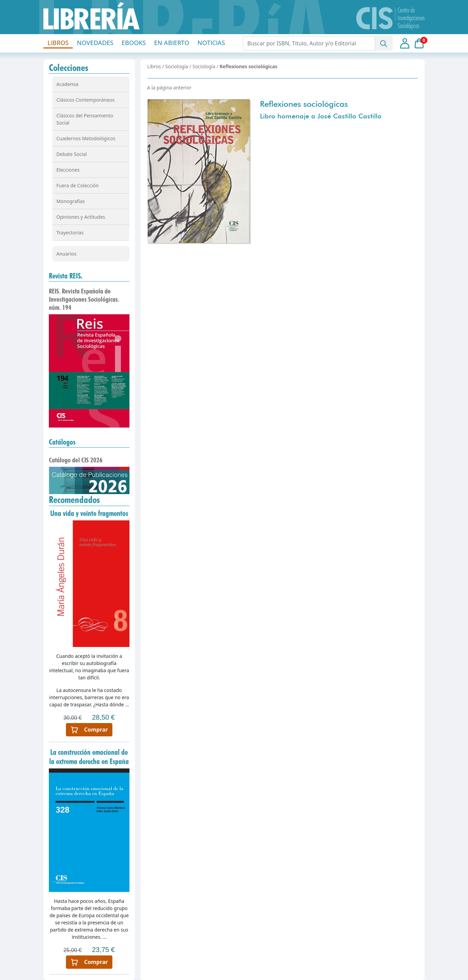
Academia (67, 84)
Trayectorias (70, 233)
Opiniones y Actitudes (81, 217)
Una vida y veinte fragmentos (89, 513)
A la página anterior (169, 88)
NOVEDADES (95, 43)
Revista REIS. (66, 276)
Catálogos (62, 442)
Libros (154, 66)
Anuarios (66, 254)
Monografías (71, 201)
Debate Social (72, 154)
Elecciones (68, 170)
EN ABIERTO (172, 43)
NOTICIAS (211, 43)
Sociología (177, 66)
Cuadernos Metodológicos (86, 138)
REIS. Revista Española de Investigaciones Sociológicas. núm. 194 (84, 299)
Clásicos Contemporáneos (85, 100)
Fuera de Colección (78, 185)
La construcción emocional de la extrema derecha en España (89, 756)
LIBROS (58, 43)
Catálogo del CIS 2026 (76, 460)
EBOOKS (134, 43)
